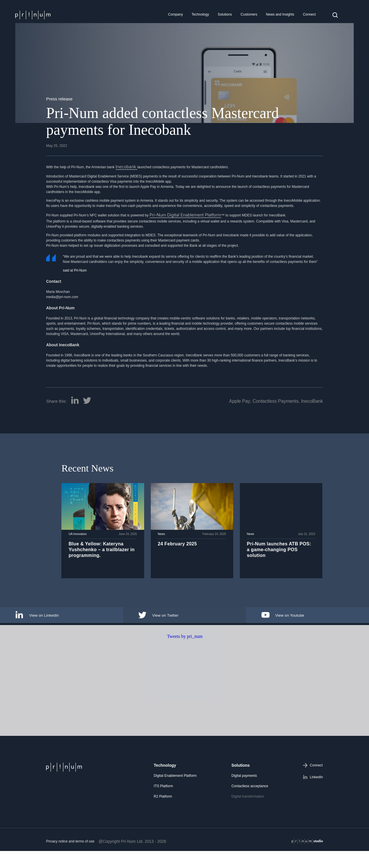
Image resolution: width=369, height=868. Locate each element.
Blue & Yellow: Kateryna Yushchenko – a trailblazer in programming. (100, 554)
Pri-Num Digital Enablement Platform (178, 213)
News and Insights (280, 14)
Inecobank (124, 166)
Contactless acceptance (250, 783)
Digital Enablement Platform (175, 772)
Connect (309, 14)
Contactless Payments (275, 422)
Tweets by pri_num (185, 657)
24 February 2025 (176, 549)
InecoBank (312, 422)
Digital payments (244, 772)
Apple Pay (239, 422)
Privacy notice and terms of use (70, 862)
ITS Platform (163, 783)
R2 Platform (163, 793)
